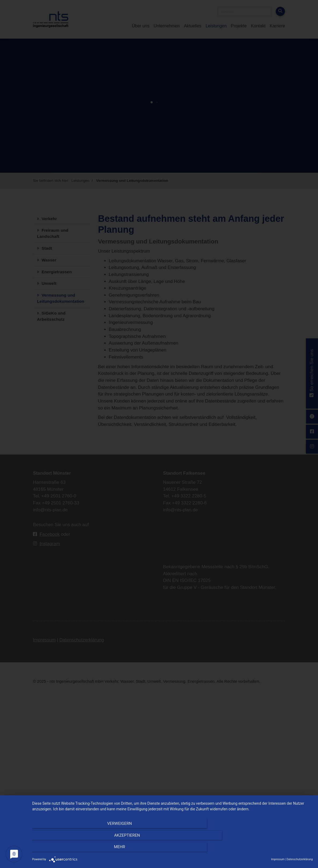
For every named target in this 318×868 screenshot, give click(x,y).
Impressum (278, 859)
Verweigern (74, 849)
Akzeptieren (172, 849)
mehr (271, 849)
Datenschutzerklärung (300, 859)
